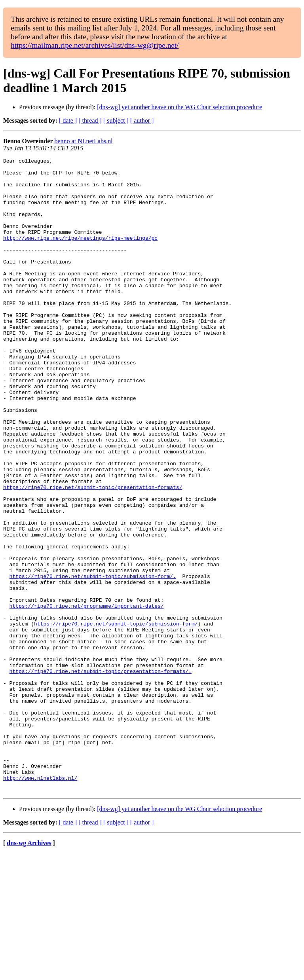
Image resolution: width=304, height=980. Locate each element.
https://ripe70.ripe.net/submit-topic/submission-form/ (116, 717)
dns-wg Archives (29, 970)
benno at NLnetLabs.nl (83, 141)
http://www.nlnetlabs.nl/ (40, 902)
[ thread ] (90, 120)
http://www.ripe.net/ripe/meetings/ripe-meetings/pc (80, 254)
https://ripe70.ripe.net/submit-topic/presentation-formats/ (93, 554)
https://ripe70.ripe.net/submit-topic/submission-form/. (93, 660)
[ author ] (142, 120)
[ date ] (68, 120)
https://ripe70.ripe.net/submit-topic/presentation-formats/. (101, 774)
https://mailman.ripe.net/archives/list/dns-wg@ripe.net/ (95, 45)
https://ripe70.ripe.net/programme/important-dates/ (87, 696)
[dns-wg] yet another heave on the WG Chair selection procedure (180, 107)
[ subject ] (116, 120)
